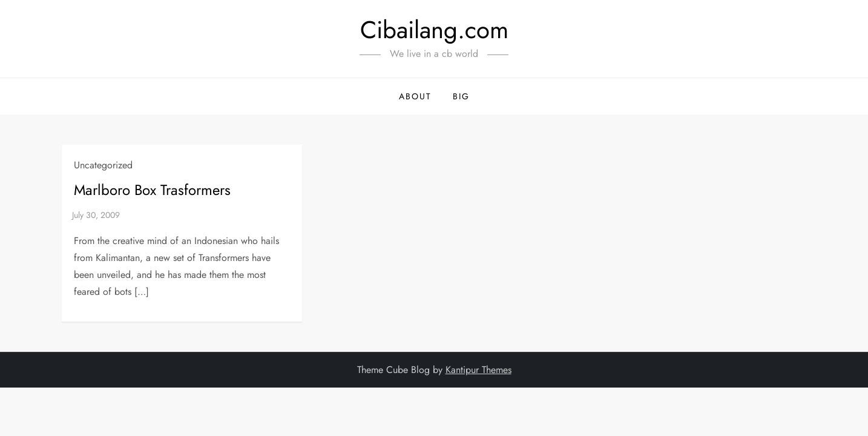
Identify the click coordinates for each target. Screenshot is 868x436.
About (415, 96)
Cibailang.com (434, 30)
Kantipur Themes (478, 370)
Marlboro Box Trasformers (152, 190)
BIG (461, 96)
